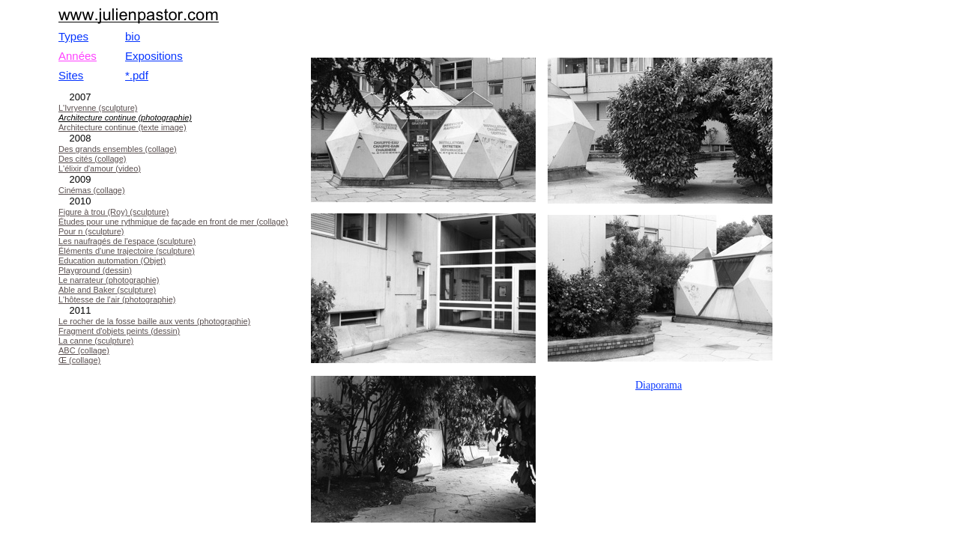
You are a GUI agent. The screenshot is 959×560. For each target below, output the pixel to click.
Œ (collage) (79, 360)
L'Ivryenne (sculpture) (98, 108)
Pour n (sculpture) (91, 231)
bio (133, 36)
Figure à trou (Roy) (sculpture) (114, 212)
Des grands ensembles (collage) (118, 149)
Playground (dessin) (95, 270)
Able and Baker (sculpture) (107, 290)
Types (73, 36)
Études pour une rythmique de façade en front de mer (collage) (173, 222)
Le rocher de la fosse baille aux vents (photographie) (154, 321)
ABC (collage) (84, 350)
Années (78, 56)
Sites (71, 75)
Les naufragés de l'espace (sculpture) (127, 241)
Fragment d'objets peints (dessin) (119, 331)
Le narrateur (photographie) (109, 280)
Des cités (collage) (92, 159)
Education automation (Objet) (112, 261)
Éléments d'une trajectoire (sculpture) (127, 251)
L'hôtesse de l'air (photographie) (117, 299)
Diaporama (659, 385)
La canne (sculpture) (96, 341)
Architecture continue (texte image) (122, 127)
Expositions (154, 56)
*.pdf (137, 75)
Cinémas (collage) (92, 190)
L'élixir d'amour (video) (100, 168)
